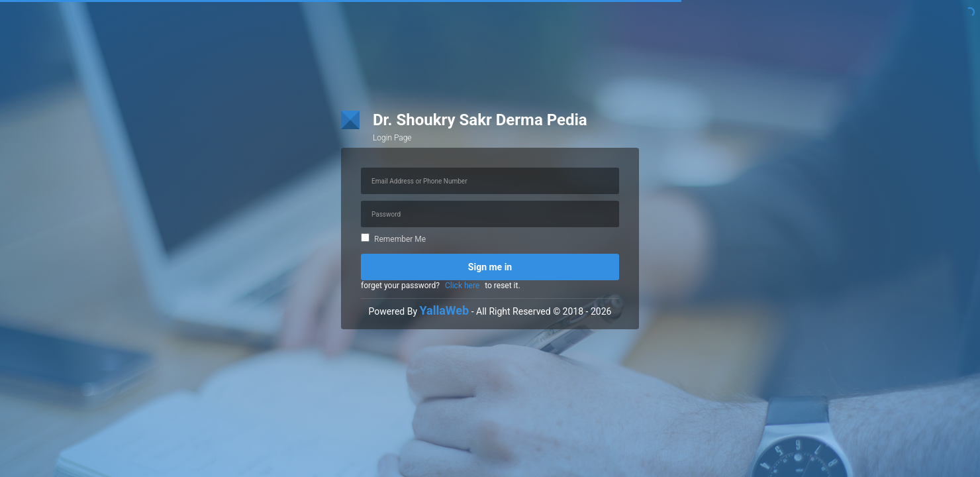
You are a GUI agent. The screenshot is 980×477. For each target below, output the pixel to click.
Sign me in (490, 267)
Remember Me (393, 239)
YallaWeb (445, 310)
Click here (462, 286)
